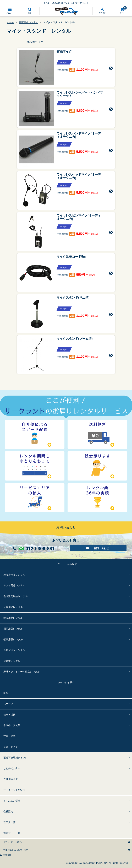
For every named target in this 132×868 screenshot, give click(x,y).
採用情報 (7, 855)
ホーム (10, 22)
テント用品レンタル (14, 585)
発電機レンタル (12, 661)
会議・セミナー (12, 747)
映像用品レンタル (13, 618)
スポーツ (8, 704)
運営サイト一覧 (12, 833)
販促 (6, 693)
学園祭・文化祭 (12, 725)
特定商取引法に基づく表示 (16, 850)
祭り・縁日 (9, 715)
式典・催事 (9, 736)
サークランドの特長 (14, 790)
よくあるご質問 (12, 801)
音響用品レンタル (29, 22)
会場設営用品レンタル (15, 596)
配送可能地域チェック (15, 758)
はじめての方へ (12, 768)
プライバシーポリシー (14, 842)
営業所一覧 (9, 822)
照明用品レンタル (13, 629)
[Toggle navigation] (10, 11)
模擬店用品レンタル (14, 575)
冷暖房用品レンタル (14, 650)
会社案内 (8, 811)
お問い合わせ (101, 548)
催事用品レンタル (13, 639)
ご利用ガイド (11, 779)
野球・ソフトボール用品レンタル (21, 672)
